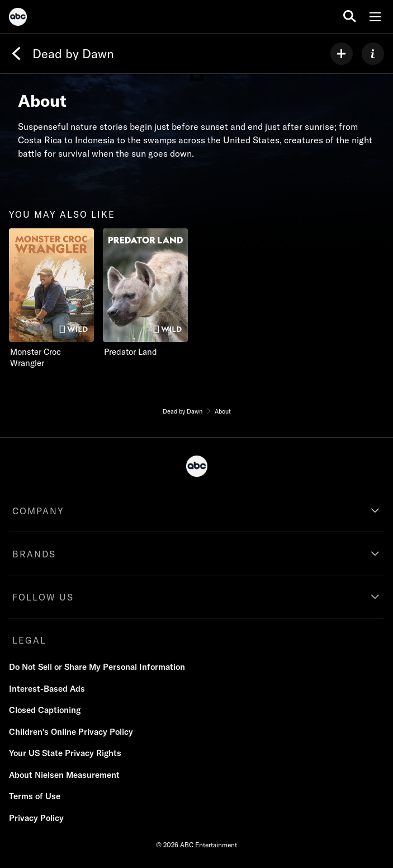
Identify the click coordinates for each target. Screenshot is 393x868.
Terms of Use (35, 796)
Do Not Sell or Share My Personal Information (97, 667)
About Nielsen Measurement (64, 775)
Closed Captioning (45, 710)
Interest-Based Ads (47, 689)
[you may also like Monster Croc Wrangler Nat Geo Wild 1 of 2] (51, 299)
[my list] (342, 54)
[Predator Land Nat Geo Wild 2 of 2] (150, 293)
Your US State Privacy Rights (65, 753)
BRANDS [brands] (34, 554)
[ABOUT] (373, 54)
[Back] (16, 54)
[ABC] (18, 18)
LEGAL (29, 640)
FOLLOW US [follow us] (43, 597)
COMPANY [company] (38, 511)
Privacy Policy (36, 818)
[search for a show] (350, 17)
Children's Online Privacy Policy (71, 732)
